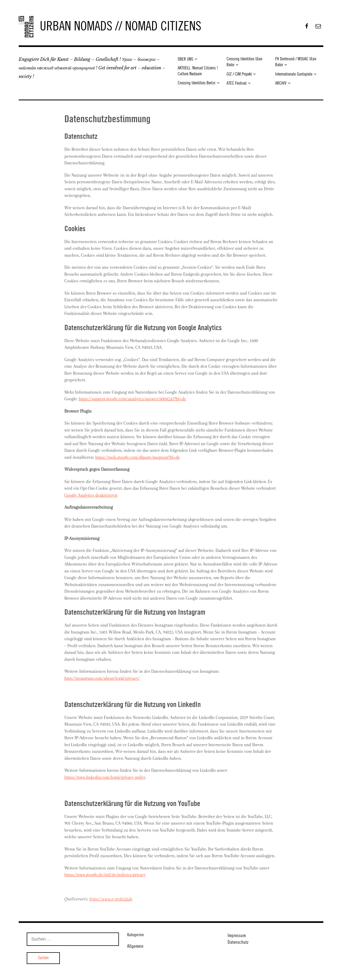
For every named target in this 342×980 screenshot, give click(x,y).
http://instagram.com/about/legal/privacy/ (102, 678)
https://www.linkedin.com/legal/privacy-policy (105, 777)
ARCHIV (281, 83)
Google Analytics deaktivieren (91, 495)
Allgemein (135, 946)
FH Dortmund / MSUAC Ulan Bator (296, 62)
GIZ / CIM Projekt (239, 74)
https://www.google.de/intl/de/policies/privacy (105, 875)
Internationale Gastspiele (294, 74)
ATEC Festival (237, 83)
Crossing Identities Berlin (197, 83)
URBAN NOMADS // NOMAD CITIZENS (121, 27)
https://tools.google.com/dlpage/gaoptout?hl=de (138, 457)
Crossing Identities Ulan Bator (244, 62)
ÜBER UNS (185, 59)
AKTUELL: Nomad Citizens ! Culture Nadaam (198, 71)
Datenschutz (238, 942)
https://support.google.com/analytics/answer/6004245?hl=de (133, 399)
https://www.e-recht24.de (111, 899)
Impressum (237, 936)
